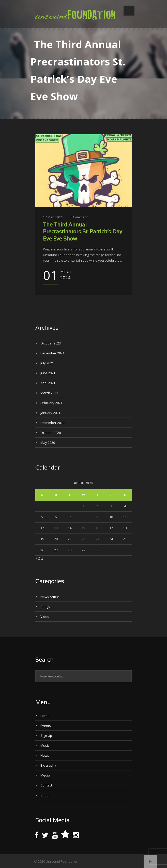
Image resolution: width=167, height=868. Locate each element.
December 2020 (52, 423)
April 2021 (48, 383)
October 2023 (51, 343)
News (45, 755)
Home (45, 716)
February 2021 (51, 403)
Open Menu (129, 11)
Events (46, 726)
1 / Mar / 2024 (53, 217)
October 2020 (51, 433)
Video (45, 617)
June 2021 (48, 373)
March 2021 (49, 393)
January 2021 (50, 413)
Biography (48, 765)
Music (45, 745)
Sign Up (46, 736)
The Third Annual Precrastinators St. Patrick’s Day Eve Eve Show (83, 232)
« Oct (39, 558)
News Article (50, 597)
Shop (44, 795)
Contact (46, 785)
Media (45, 775)
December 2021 (52, 353)
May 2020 (48, 443)
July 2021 (47, 363)
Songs (45, 607)
